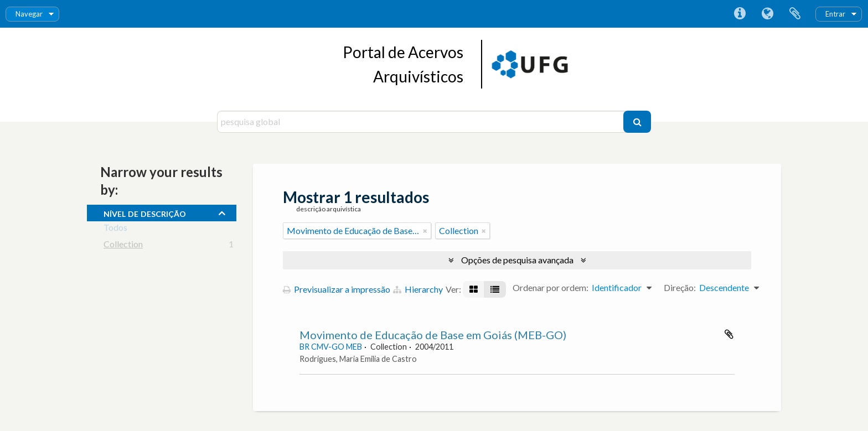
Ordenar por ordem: (551, 287)
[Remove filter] (425, 231)
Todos (115, 229)
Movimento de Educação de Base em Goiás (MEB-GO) (433, 335)
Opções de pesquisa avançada (517, 260)
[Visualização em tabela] (495, 289)
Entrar (835, 14)
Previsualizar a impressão (337, 289)
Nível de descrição (145, 212)
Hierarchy (418, 289)
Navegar (29, 14)
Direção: (680, 287)
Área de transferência (795, 14)
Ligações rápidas (740, 14)
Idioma (767, 14)
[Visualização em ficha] (474, 289)
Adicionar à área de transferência (729, 334)
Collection (123, 246)
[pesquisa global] (422, 122)
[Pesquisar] (637, 122)
